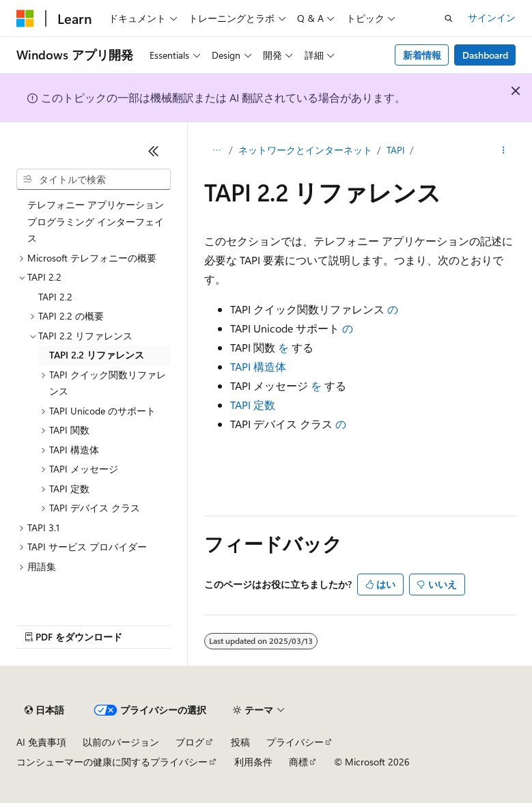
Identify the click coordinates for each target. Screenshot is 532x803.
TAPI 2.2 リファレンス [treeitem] (97, 355)
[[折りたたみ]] (154, 151)
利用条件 (253, 762)
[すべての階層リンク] (216, 151)
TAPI (396, 150)
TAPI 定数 (253, 405)
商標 (298, 762)
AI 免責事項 (41, 742)
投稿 (240, 742)
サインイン (492, 17)
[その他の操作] (504, 151)
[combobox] (94, 180)
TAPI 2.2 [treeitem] (55, 297)
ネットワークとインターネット (305, 150)
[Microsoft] (25, 18)
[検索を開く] (449, 18)
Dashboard (485, 55)
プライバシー (295, 742)
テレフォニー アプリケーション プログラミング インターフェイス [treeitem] (96, 221)
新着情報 (422, 55)
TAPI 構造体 (258, 366)
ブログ (190, 742)
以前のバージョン (121, 742)
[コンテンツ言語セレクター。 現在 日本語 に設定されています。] (44, 710)
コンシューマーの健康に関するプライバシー (112, 762)
